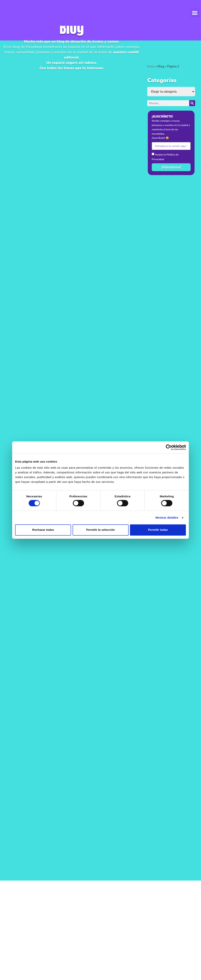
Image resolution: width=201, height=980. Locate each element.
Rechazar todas (43, 530)
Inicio (151, 66)
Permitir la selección (100, 530)
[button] (195, 13)
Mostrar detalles (167, 518)
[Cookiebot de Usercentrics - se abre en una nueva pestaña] (169, 447)
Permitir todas (158, 530)
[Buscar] (192, 103)
